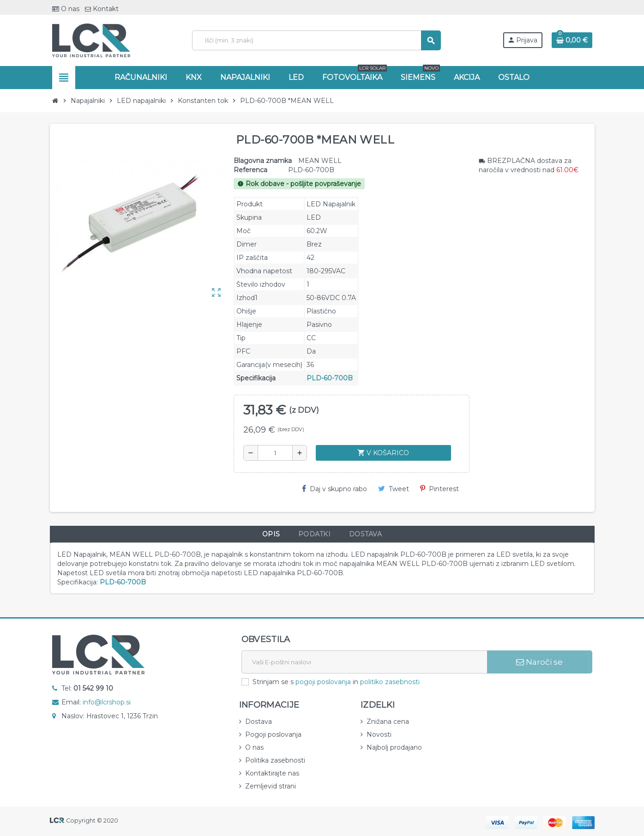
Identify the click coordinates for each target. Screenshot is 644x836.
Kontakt (102, 9)
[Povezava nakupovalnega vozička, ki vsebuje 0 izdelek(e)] (572, 40)
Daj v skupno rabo (334, 489)
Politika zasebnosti (275, 760)
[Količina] (275, 453)
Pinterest (439, 489)
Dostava (259, 722)
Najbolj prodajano (394, 747)
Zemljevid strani (271, 786)
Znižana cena (388, 722)
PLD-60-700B (330, 378)
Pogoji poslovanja (273, 734)
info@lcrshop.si (107, 702)
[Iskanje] (316, 40)
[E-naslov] (364, 662)
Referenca (250, 170)
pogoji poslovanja (323, 682)
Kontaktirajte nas (272, 773)
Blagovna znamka (263, 161)
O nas (66, 9)
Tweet (394, 489)
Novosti (379, 734)
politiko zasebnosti (390, 682)
